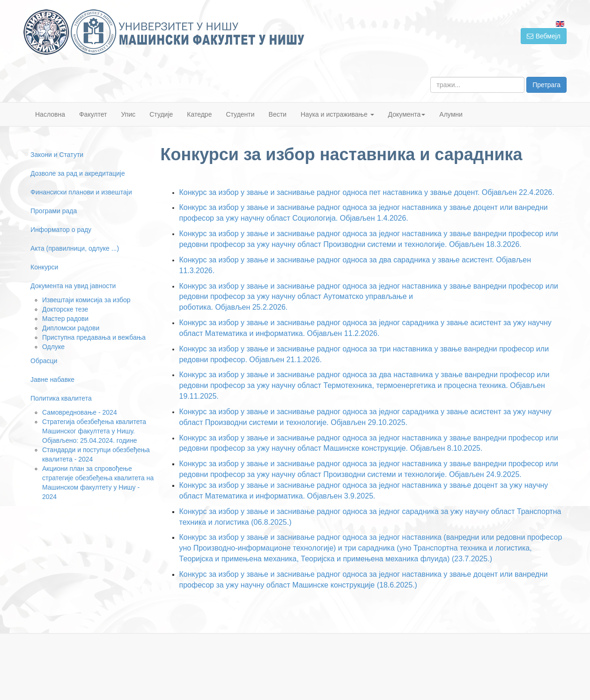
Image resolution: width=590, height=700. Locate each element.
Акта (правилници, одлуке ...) (75, 248)
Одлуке (53, 347)
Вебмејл (544, 36)
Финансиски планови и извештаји (81, 192)
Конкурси (44, 267)
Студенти (240, 114)
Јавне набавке (52, 380)
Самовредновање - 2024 (80, 412)
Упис (129, 114)
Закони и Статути (57, 155)
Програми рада (54, 211)
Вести (278, 114)
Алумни (451, 114)
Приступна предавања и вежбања (94, 337)
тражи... (431, 77)
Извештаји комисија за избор (86, 300)
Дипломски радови (71, 328)
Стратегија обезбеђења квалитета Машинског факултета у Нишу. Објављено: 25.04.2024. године (94, 431)
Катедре (199, 114)
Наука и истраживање (337, 114)
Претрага (546, 85)
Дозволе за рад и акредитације (78, 173)
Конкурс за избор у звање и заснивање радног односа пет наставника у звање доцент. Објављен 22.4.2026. (367, 192)
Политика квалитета (61, 398)
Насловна (50, 114)
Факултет (93, 114)
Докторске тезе (65, 309)
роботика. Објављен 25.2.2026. (234, 307)
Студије (161, 114)
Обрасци (44, 361)
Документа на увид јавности (73, 286)
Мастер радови (65, 319)
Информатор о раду (61, 230)
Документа (407, 114)
